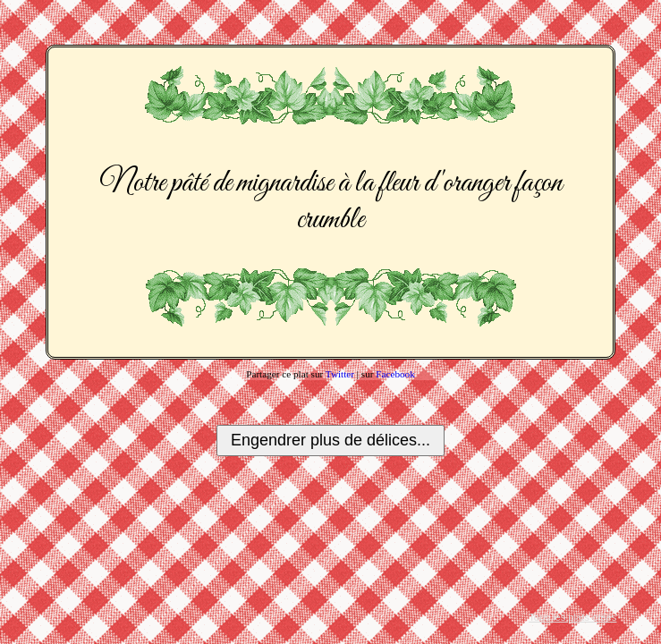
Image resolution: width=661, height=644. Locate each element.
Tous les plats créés (572, 617)
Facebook (395, 374)
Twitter (340, 374)
